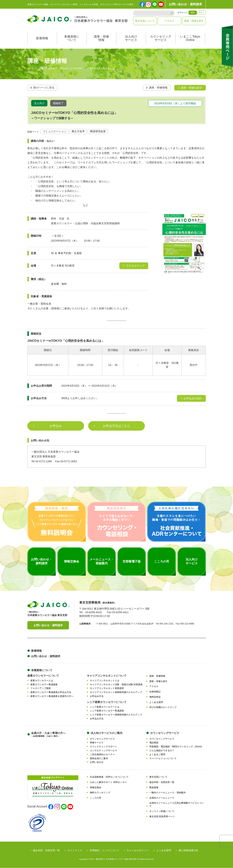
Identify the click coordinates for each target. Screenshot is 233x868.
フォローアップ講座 (41, 688)
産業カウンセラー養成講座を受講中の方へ (52, 696)
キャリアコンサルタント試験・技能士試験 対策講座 (116, 684)
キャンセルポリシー (138, 851)
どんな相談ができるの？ (162, 750)
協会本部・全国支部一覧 (162, 782)
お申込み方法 (97, 696)
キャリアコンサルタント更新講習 (107, 688)
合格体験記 (155, 692)
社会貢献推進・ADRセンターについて (109, 777)
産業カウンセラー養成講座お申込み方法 (51, 692)
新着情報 (42, 38)
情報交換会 (96, 787)
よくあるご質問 (157, 754)
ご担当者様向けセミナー (102, 754)
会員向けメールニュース (162, 798)
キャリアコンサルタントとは (105, 681)
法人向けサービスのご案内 (106, 733)
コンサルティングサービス (103, 750)
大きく (201, 13)
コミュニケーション (55, 131)
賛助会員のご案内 (99, 758)
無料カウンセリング (100, 793)
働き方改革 (78, 131)
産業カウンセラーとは (42, 681)
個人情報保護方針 (188, 851)
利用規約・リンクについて (104, 851)
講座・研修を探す (194, 21)
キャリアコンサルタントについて (107, 676)
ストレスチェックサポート (103, 747)
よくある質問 (156, 702)
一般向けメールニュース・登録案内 (167, 793)
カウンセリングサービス (161, 38)
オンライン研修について (162, 811)
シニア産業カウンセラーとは (105, 707)
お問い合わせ (97, 762)
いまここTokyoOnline (190, 38)
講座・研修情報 (101, 38)
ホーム (31, 69)
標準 (193, 13)
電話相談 (154, 743)
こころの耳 (96, 798)
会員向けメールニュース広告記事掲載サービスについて (177, 805)
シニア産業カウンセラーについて (107, 702)
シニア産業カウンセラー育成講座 (107, 711)
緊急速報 (154, 787)
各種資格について (72, 38)
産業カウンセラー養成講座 (44, 684)
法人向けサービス (131, 38)
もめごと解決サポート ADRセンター (108, 782)
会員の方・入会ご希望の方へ (48, 734)
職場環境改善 (98, 131)
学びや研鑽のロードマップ (163, 707)
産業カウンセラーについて (43, 676)
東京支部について (145, 21)
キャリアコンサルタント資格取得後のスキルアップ (116, 692)
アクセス (169, 21)
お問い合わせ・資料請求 (185, 4)
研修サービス (97, 743)
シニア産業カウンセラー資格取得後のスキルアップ (116, 715)
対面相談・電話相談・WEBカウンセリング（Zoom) (176, 747)
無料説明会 (155, 697)
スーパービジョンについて (163, 758)
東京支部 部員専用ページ (162, 817)
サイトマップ (75, 851)
